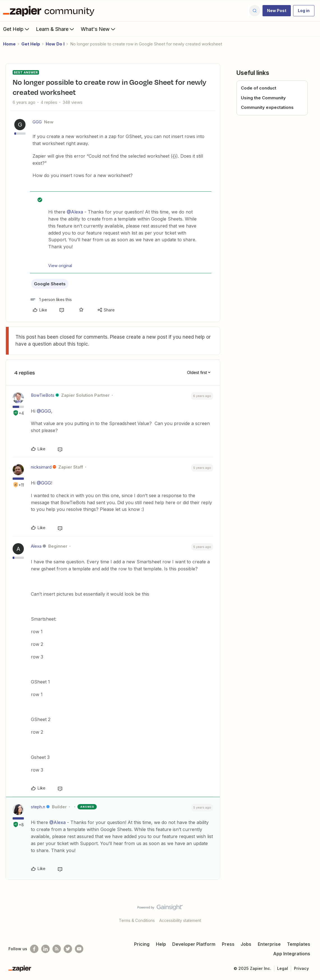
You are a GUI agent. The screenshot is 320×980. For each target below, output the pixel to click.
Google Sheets (50, 284)
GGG (37, 122)
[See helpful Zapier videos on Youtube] (79, 949)
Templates (299, 944)
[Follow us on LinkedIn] (45, 949)
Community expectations (267, 107)
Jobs (246, 944)
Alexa (36, 546)
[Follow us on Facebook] (34, 949)
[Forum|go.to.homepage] (50, 11)
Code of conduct (259, 88)
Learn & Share (56, 29)
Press (228, 944)
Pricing (142, 944)
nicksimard (41, 467)
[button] (277, 11)
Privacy (301, 968)
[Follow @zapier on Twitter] (68, 949)
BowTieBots (43, 395)
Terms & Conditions (137, 920)
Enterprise (269, 944)
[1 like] (51, 299)
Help (161, 944)
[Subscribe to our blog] (57, 949)
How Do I (55, 44)
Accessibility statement (180, 920)
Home (9, 44)
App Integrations (292, 954)
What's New (99, 29)
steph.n (38, 807)
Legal (283, 968)
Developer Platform (194, 944)
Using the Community (263, 98)
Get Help (17, 29)
